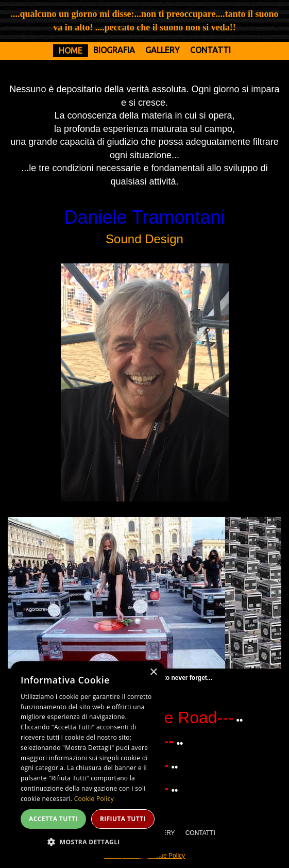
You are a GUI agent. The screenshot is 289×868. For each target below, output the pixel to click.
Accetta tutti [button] (53, 819)
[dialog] (88, 760)
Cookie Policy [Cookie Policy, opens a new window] (94, 799)
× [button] (153, 672)
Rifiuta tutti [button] (123, 819)
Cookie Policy (166, 856)
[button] (88, 841)
